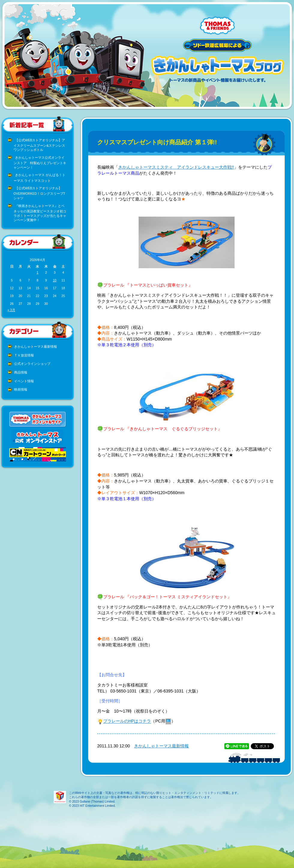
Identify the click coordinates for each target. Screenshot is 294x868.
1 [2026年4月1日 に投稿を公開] (37, 272)
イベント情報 (24, 381)
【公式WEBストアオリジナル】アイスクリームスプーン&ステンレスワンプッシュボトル (39, 145)
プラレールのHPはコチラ (127, 721)
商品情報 (21, 372)
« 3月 (11, 310)
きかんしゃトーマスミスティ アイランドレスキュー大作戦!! (176, 167)
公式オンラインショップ (32, 364)
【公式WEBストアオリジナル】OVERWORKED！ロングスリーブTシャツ (39, 193)
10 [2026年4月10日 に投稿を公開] (55, 280)
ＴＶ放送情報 (24, 355)
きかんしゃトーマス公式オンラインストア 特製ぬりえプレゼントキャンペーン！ (40, 162)
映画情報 (21, 389)
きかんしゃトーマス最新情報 (36, 347)
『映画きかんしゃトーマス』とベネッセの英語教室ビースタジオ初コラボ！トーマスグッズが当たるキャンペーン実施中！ (40, 213)
